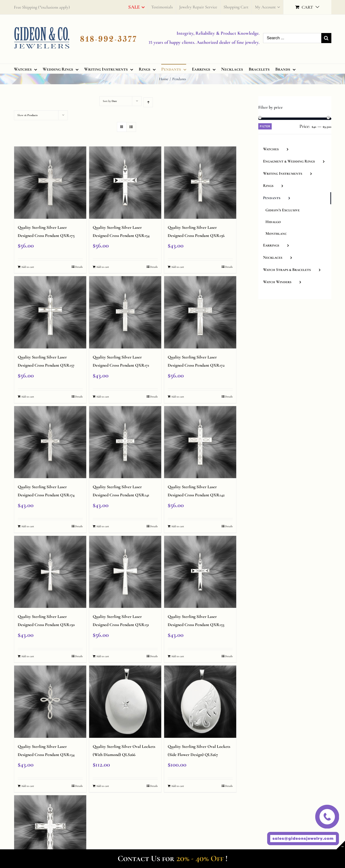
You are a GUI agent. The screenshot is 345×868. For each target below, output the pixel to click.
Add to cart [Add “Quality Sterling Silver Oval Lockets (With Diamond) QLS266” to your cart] (103, 786)
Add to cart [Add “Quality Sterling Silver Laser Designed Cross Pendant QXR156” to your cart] (178, 267)
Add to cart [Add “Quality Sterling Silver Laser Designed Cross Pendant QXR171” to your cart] (103, 397)
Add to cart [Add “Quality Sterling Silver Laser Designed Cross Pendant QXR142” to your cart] (178, 526)
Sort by (110, 101)
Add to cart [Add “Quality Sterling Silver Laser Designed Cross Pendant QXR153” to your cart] (178, 656)
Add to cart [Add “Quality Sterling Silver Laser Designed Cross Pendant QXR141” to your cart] (103, 526)
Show (27, 115)
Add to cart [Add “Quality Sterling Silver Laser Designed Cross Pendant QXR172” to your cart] (178, 397)
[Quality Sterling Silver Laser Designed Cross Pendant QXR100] (50, 831)
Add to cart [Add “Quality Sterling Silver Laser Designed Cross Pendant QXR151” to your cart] (103, 656)
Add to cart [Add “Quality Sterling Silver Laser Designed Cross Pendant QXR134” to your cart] (28, 786)
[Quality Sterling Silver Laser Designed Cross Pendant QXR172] (200, 312)
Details (79, 267)
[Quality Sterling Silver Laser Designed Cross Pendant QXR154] (125, 183)
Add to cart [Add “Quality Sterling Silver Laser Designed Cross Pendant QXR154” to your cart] (103, 267)
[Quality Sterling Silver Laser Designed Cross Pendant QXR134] (50, 702)
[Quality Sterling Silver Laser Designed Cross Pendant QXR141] (125, 442)
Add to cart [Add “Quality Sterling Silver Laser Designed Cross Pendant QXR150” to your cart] (28, 656)
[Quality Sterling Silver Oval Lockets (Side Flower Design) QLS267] (200, 702)
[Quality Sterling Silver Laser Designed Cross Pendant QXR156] (200, 183)
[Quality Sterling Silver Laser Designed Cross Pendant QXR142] (200, 442)
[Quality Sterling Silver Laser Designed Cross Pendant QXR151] (125, 572)
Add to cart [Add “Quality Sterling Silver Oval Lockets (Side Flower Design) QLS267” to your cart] (178, 786)
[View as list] (131, 127)
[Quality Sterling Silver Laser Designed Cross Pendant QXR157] (50, 312)
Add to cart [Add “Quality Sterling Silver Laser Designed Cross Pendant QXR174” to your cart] (28, 526)
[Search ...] (292, 38)
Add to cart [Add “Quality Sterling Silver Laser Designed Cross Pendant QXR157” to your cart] (28, 397)
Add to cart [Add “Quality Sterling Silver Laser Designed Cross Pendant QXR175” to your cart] (28, 267)
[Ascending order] (148, 102)
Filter (265, 126)
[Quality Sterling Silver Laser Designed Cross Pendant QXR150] (50, 572)
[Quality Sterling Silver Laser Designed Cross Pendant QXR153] (200, 572)
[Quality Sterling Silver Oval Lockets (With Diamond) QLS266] (125, 702)
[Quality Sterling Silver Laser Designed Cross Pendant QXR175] (50, 183)
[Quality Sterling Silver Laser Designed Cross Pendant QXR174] (50, 442)
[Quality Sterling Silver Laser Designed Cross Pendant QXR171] (125, 312)
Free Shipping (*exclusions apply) (42, 7)
